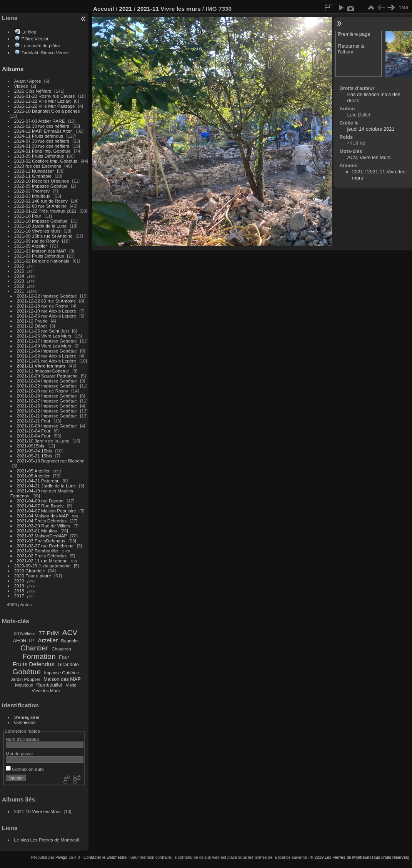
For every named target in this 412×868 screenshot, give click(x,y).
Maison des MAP (62, 679)
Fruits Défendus (33, 664)
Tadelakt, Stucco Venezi (46, 52)
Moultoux (24, 685)
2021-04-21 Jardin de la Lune (47, 486)
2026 (19, 266)
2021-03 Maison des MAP (40, 251)
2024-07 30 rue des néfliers (42, 141)
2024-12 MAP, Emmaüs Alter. (44, 131)
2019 (19, 586)
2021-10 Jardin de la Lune (41, 226)
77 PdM (49, 633)
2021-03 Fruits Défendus (39, 256)
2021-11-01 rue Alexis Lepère (47, 361)
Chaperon (61, 649)
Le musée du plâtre (41, 46)
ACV (70, 633)
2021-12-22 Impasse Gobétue (47, 296)
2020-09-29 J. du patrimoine (43, 566)
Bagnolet (70, 641)
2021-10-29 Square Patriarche (47, 376)
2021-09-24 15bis (35, 451)
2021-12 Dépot (32, 326)
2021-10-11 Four (34, 421)
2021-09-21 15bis (35, 456)
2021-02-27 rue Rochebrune (45, 546)
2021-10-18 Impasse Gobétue (47, 396)
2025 (19, 271)
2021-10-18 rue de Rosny (43, 391)
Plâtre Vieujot (35, 39)
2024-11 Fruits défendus (39, 136)
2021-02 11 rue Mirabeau (42, 561)
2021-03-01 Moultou (37, 531)
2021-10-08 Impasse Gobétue (47, 426)
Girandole (68, 664)
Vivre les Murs (46, 691)
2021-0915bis (31, 446)
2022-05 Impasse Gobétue (41, 186)
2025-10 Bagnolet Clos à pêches (47, 111)
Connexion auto (25, 769)
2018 (19, 591)
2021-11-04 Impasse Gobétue (47, 351)
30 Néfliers (25, 634)
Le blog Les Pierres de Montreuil (47, 840)
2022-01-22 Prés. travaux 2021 (45, 211)
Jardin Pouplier (26, 679)
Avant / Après (28, 81)
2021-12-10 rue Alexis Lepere (47, 311)
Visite (71, 685)
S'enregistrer (27, 717)
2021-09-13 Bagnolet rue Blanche (51, 461)
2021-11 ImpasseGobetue (43, 371)
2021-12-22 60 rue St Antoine (47, 301)
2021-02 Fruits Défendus (42, 556)
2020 (19, 581)
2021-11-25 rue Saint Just (43, 331)
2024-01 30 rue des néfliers (43, 146)
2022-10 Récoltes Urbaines (42, 181)
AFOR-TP (23, 641)
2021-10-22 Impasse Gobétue (47, 386)
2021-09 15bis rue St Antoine (43, 236)
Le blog (29, 32)
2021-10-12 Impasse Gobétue (47, 411)
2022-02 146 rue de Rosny (41, 201)
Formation (39, 656)
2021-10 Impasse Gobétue (41, 221)
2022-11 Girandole (33, 176)
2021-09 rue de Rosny (37, 241)
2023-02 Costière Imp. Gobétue (46, 161)
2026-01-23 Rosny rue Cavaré (45, 96)
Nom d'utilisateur (23, 739)
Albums (13, 69)
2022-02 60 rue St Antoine (41, 206)
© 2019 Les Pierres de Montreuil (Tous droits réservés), (360, 857)
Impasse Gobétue (62, 673)
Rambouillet (50, 685)
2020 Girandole (30, 571)
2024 (19, 276)
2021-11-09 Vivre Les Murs (44, 346)
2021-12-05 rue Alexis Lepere (47, 316)
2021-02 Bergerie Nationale (42, 261)
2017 (19, 596)
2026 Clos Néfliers (33, 91)
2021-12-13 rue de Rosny (43, 306)
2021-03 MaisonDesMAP (42, 536)
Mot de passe (19, 754)
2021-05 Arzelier (31, 246)
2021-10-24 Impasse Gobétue (47, 381)
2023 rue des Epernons (38, 166)
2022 (19, 286)
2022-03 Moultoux (32, 196)
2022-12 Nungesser (34, 171)
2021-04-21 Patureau (38, 481)
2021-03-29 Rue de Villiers (44, 526)
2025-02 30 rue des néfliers (42, 126)
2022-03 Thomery (32, 191)
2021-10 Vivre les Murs (38, 231)
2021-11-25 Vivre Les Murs (44, 336)
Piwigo (61, 857)
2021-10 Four (28, 216)
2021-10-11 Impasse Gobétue (47, 416)
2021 (19, 291)
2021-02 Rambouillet (38, 551)
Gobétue (27, 672)
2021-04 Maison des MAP (43, 516)
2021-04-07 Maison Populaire (47, 511)
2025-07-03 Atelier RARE (40, 121)
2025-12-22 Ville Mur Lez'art (43, 101)
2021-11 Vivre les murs (41, 366)
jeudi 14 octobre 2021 (371, 129)
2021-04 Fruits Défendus (42, 521)
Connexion (25, 722)
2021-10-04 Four (34, 431)
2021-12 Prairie (32, 321)
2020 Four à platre (33, 576)
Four (64, 657)
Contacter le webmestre (105, 857)
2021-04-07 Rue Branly (40, 506)
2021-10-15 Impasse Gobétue (47, 406)
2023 (19, 281)
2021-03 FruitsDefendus (41, 541)
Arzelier (48, 640)
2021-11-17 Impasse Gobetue (47, 341)
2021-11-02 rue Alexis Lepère (47, 356)
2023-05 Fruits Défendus (39, 156)
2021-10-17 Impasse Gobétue (47, 401)
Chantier (34, 648)
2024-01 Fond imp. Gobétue (43, 151)
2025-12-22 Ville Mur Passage (45, 106)
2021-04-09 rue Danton (40, 501)
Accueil (104, 9)
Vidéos (21, 86)
